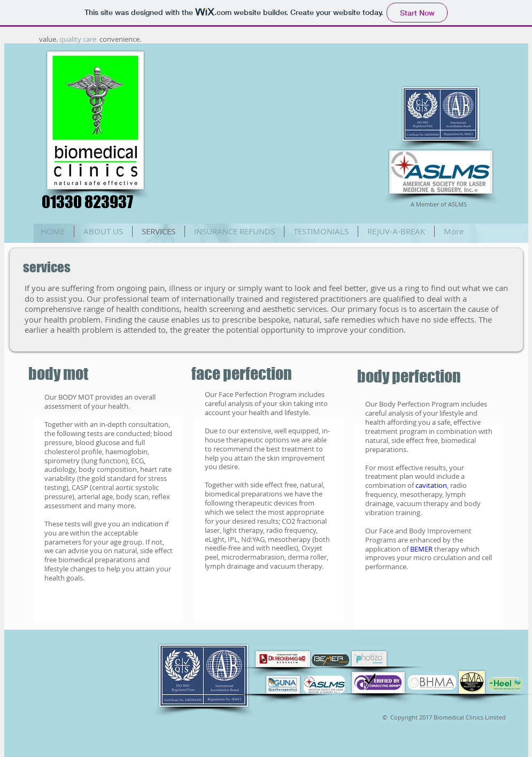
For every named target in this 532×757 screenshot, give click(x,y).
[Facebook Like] (439, 70)
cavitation (431, 485)
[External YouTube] (269, 131)
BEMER (422, 549)
